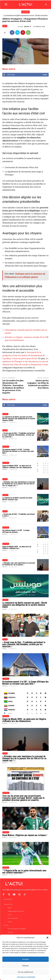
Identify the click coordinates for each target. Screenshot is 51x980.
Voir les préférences (25, 972)
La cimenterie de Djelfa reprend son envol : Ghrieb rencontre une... (18, 499)
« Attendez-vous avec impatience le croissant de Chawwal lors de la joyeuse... (19, 564)
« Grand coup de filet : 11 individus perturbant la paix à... (19, 515)
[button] (47, 938)
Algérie (5, 414)
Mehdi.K (5, 455)
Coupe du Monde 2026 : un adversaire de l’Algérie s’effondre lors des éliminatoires (17, 466)
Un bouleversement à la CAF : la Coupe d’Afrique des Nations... (16, 531)
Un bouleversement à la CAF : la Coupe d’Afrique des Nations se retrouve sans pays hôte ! (18, 451)
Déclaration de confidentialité (26, 977)
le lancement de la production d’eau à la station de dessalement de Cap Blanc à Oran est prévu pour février (24, 355)
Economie (6, 793)
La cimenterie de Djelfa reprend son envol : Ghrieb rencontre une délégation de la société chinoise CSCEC (19, 418)
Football (6, 447)
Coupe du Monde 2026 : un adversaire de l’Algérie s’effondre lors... (17, 547)
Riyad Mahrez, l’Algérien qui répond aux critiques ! (25, 835)
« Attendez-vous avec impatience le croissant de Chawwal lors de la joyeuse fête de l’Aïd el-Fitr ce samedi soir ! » (19, 484)
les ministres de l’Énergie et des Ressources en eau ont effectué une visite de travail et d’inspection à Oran (25, 362)
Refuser (25, 966)
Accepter (25, 959)
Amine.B (28, 27)
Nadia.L (5, 422)
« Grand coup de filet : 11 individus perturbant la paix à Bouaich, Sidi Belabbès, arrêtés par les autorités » (19, 435)
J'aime (45, 75)
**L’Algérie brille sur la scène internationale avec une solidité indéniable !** (24, 871)
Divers (5, 26)
